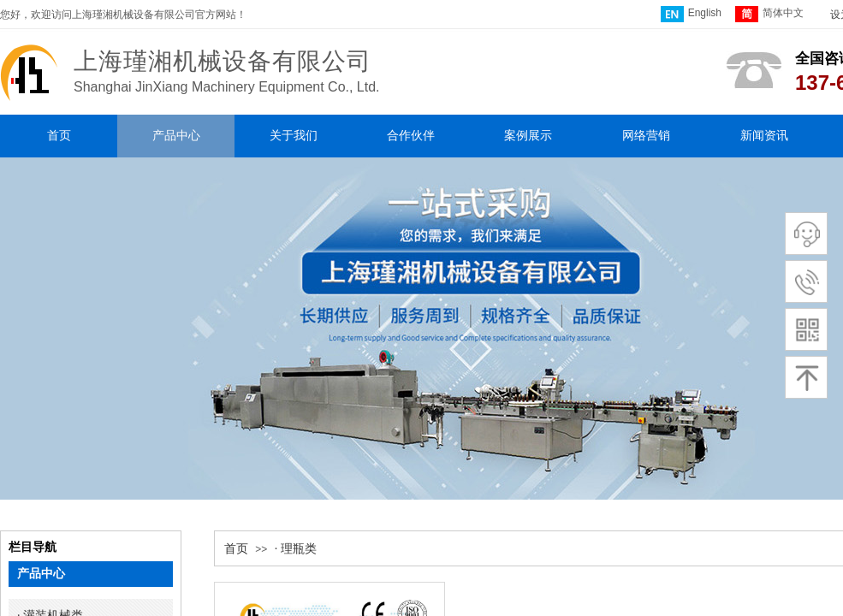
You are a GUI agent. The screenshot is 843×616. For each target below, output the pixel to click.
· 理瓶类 (296, 549)
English (691, 14)
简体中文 (769, 14)
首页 (236, 549)
